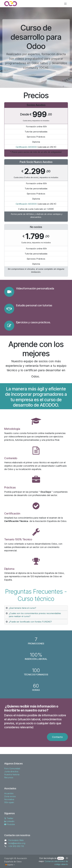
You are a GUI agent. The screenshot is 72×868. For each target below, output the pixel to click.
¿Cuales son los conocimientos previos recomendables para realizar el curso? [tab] (35, 615)
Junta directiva (11, 771)
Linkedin (9, 821)
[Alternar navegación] (65, 4)
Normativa (9, 799)
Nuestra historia (12, 774)
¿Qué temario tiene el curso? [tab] (22, 608)
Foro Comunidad (12, 768)
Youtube (10, 824)
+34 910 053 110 (16, 846)
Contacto (57, 737)
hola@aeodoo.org (17, 843)
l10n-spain (9, 802)
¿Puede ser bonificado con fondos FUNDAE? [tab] (30, 622)
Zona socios (10, 796)
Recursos (9, 777)
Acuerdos (9, 793)
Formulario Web (16, 840)
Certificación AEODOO (26, 147)
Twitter (9, 818)
